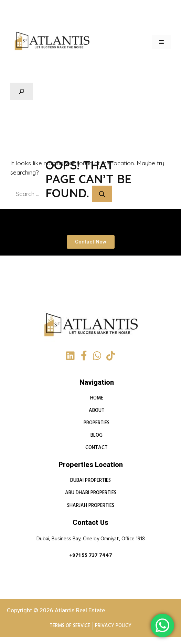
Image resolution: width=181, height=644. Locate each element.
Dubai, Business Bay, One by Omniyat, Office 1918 (91, 539)
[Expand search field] (22, 91)
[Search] (106, 194)
